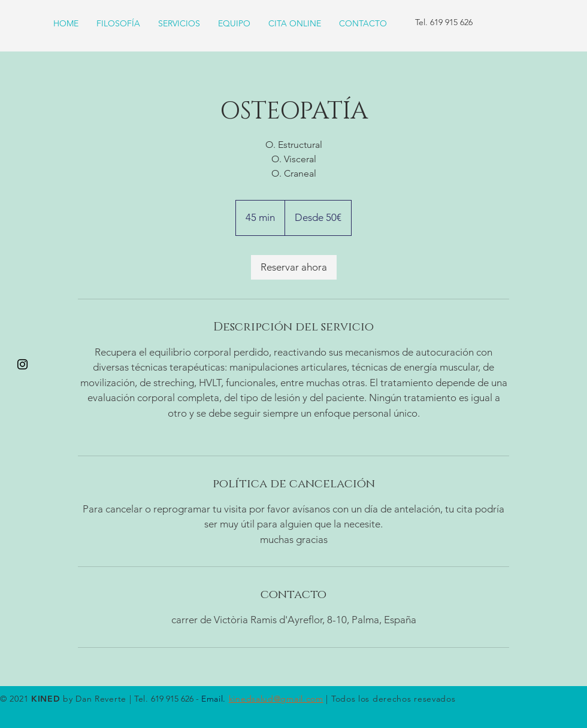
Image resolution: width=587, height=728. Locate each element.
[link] (294, 267)
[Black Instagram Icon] (22, 364)
